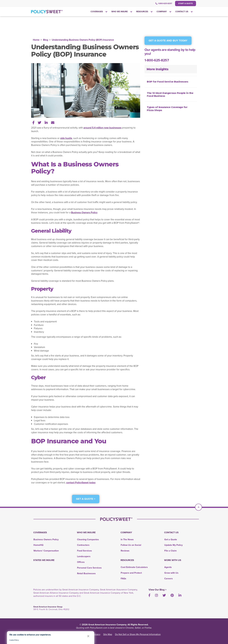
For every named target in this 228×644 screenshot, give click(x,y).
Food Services (84, 551)
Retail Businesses (86, 573)
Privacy (97, 634)
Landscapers (84, 556)
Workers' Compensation (46, 551)
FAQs (123, 578)
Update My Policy (173, 545)
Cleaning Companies (88, 539)
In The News (127, 539)
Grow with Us (171, 573)
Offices (81, 562)
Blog (46, 40)
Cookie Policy (14, 640)
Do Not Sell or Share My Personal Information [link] (138, 634)
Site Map (108, 634)
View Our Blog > (158, 590)
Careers (169, 578)
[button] (88, 636)
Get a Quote (171, 539)
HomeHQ (38, 545)
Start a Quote (186, 3)
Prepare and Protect (131, 573)
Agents (168, 567)
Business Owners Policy (84, 213)
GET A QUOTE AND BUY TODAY (168, 41)
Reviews (125, 551)
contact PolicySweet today (81, 483)
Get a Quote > (86, 499)
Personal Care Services (89, 568)
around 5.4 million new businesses (102, 128)
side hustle (66, 138)
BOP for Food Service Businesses (168, 82)
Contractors (83, 545)
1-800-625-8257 (164, 3)
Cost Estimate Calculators (134, 567)
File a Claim (170, 551)
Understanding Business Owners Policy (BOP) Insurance (83, 40)
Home (36, 40)
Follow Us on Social (131, 545)
